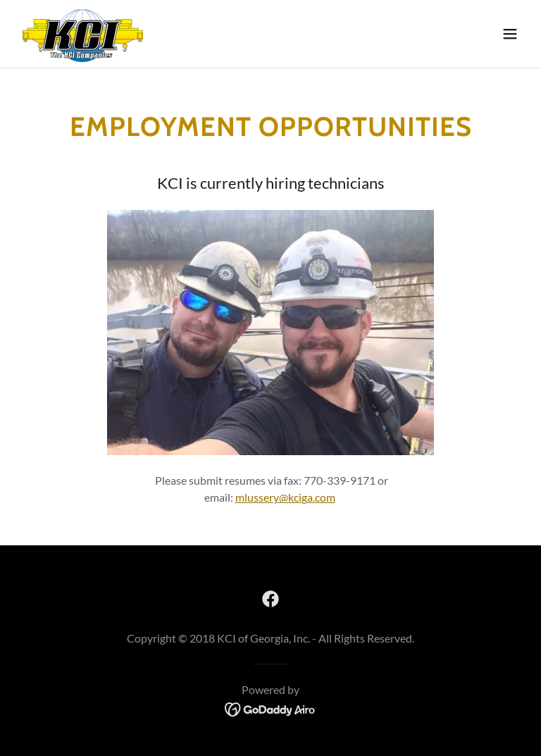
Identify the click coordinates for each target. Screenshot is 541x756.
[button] (510, 34)
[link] (83, 34)
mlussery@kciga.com (285, 497)
